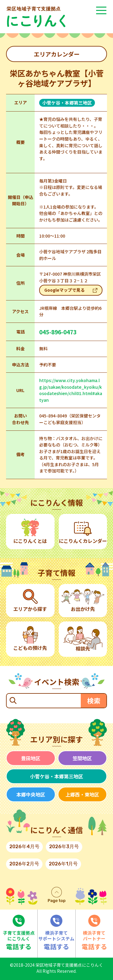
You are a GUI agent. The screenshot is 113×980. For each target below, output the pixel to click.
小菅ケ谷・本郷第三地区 (57, 776)
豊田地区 (31, 758)
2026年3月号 (64, 847)
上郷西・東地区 (82, 794)
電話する (19, 933)
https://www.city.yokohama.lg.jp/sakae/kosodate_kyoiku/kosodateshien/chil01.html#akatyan (71, 390)
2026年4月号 (24, 847)
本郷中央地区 (31, 794)
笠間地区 (82, 758)
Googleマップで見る (64, 290)
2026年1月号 (63, 864)
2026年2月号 (24, 864)
